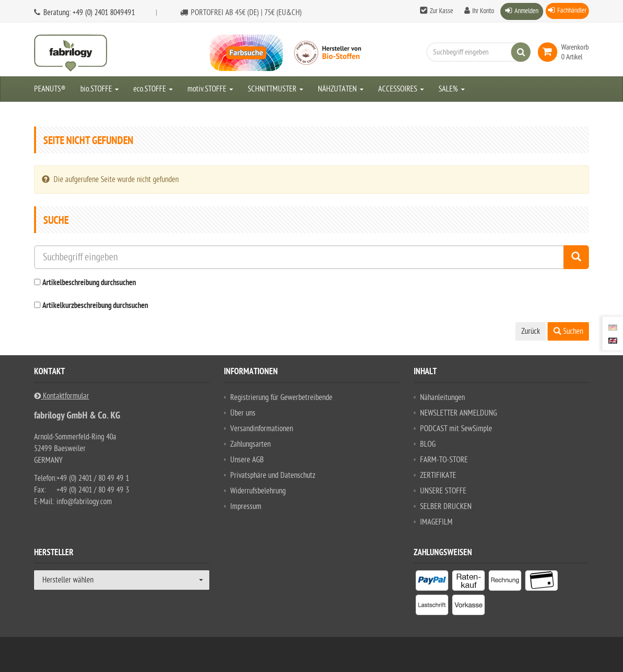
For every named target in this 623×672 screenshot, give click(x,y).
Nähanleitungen (442, 398)
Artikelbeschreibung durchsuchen (89, 283)
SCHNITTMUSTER (275, 89)
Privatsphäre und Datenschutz (273, 475)
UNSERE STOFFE (443, 491)
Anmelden (526, 11)
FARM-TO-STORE (444, 460)
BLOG (428, 444)
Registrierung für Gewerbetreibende (281, 398)
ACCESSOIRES (401, 89)
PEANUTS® (50, 89)
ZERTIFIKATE (438, 475)
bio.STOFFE (100, 89)
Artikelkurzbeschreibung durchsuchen (95, 306)
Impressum (246, 507)
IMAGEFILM (436, 522)
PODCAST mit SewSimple (456, 429)
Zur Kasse (441, 11)
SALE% (452, 89)
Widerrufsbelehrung (258, 491)
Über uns (243, 413)
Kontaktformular (62, 396)
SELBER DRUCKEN (446, 507)
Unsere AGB (247, 460)
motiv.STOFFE (210, 89)
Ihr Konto (483, 11)
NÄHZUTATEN (341, 89)
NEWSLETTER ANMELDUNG (458, 413)
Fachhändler (572, 10)
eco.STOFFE (153, 89)
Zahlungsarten (250, 444)
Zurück (531, 331)
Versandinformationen (262, 429)
